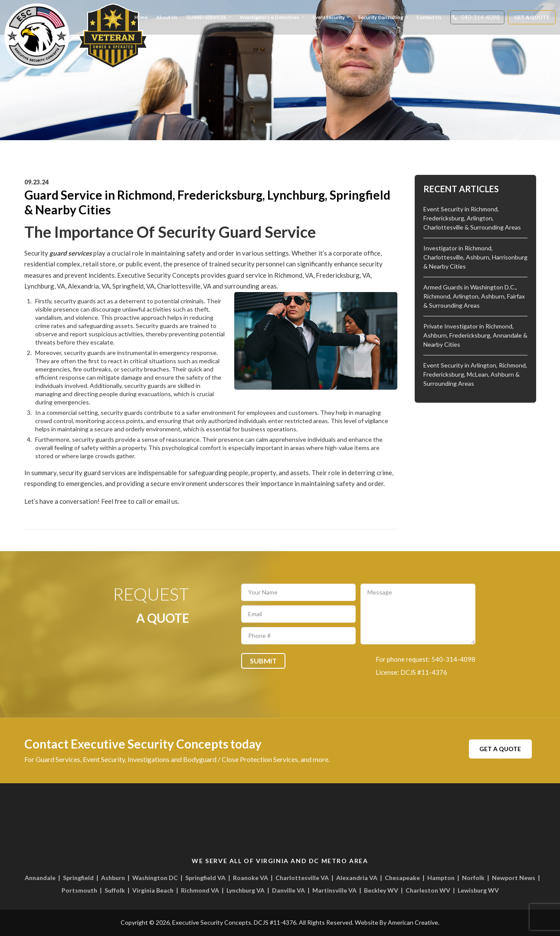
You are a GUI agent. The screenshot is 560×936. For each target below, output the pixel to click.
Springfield (78, 878)
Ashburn (113, 878)
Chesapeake (402, 878)
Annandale (40, 878)
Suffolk (115, 890)
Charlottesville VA (302, 878)
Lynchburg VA (246, 890)
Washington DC (155, 878)
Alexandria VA (357, 878)
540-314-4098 (480, 17)
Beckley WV (381, 890)
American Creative (413, 922)
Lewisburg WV (478, 890)
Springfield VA (205, 878)
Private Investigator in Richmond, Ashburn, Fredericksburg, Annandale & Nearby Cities (475, 335)
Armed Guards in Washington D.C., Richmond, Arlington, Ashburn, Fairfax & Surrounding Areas (474, 296)
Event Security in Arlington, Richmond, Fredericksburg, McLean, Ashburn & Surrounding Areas (475, 374)
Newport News (514, 878)
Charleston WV (428, 890)
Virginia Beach (153, 890)
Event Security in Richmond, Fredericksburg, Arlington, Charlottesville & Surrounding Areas (472, 218)
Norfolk (473, 878)
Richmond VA (200, 890)
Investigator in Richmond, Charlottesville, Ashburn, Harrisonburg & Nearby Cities (475, 257)
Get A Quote (532, 17)
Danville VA (288, 890)
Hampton (441, 878)
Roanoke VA (251, 878)
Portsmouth (79, 890)
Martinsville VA (334, 890)
